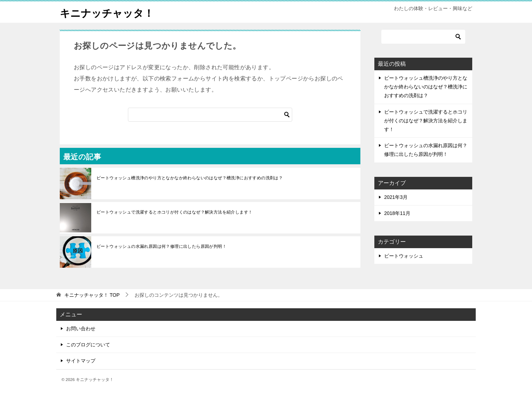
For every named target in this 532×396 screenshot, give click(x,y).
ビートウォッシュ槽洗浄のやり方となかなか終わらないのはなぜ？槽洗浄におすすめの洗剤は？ (190, 178)
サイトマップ (81, 361)
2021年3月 (396, 197)
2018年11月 (397, 213)
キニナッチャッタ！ (108, 12)
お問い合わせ (81, 329)
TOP (92, 295)
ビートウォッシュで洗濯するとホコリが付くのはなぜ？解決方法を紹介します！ (174, 212)
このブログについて (88, 345)
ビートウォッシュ (404, 256)
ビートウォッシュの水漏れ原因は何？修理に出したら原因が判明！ (161, 246)
